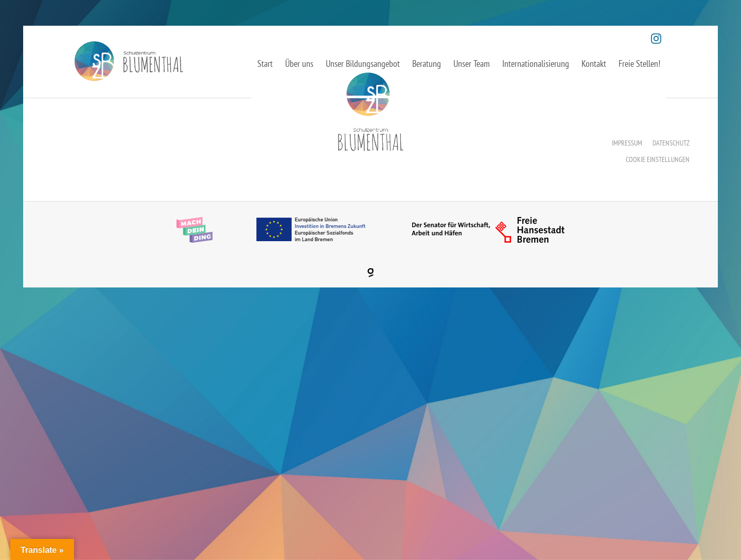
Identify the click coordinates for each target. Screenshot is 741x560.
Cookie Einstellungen (658, 159)
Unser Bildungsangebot (363, 64)
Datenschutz (671, 143)
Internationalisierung (536, 64)
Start (265, 64)
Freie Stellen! (639, 64)
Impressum (627, 143)
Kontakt (594, 64)
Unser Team (472, 64)
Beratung (427, 64)
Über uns (299, 64)
